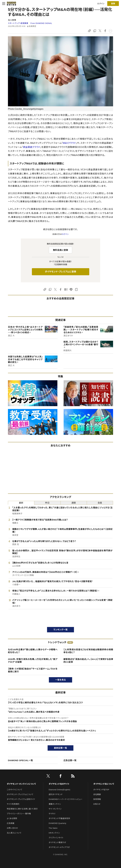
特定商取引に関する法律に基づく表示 (22, 809)
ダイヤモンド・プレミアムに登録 (60, 272)
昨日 (47, 503)
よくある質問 (12, 818)
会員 (100, 503)
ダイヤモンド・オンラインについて (21, 784)
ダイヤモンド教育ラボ (57, 842)
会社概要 (97, 794)
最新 (21, 503)
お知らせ (97, 804)
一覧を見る (61, 680)
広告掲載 (11, 823)
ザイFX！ (52, 814)
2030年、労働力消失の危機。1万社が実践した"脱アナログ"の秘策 (33, 661)
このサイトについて (15, 790)
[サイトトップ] (11, 4)
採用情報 (97, 799)
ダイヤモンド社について (104, 784)
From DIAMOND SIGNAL (41, 23)
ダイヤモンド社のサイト (59, 784)
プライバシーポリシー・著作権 (19, 814)
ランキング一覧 (61, 630)
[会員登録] (113, 4)
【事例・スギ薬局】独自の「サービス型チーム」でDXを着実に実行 (33, 670)
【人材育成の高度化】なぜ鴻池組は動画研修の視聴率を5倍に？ (88, 651)
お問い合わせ (12, 828)
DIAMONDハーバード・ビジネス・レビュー (66, 799)
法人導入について (14, 833)
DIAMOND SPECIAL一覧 (20, 760)
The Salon (53, 828)
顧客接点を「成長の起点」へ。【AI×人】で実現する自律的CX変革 (88, 661)
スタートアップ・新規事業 (18, 23)
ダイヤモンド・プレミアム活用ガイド (21, 799)
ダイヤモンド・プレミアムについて (20, 794)
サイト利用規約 (13, 804)
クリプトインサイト (56, 838)
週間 (74, 503)
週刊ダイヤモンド (56, 794)
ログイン (101, 4)
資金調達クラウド (32, 147)
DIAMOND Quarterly (58, 823)
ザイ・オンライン (55, 809)
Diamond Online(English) (60, 790)
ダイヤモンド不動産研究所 (59, 818)
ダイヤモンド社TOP (101, 790)
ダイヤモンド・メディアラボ (59, 847)
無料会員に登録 (61, 250)
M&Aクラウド (69, 143)
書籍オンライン (55, 804)
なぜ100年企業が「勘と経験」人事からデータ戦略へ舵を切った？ (33, 651)
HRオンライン (54, 833)
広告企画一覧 (70, 760)
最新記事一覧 (60, 748)
